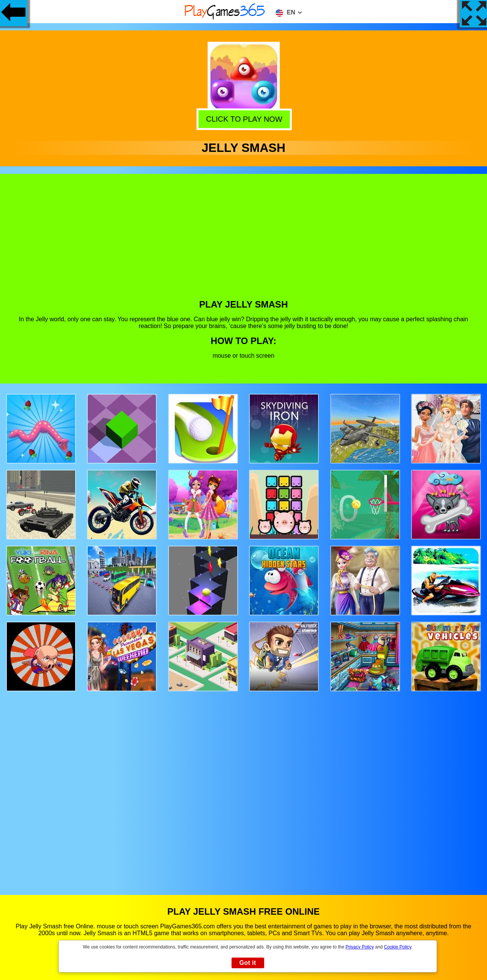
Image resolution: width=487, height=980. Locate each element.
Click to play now (243, 118)
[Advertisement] (244, 242)
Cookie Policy (398, 947)
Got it (247, 963)
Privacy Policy (360, 947)
